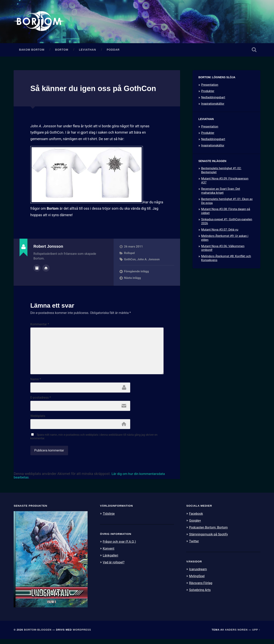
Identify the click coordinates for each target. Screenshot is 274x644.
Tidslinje (109, 518)
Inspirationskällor (213, 105)
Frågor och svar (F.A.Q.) (120, 546)
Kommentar (40, 325)
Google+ (195, 525)
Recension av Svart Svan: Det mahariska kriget (221, 192)
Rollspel (130, 254)
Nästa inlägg (133, 279)
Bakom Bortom (32, 51)
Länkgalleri (111, 560)
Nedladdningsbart (213, 98)
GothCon (130, 260)
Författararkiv (37, 269)
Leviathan (87, 51)
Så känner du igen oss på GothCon (97, 89)
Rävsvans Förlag (201, 587)
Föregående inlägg (137, 273)
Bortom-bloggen (38, 635)
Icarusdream (198, 573)
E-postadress (41, 402)
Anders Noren (236, 635)
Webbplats (38, 420)
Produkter (208, 92)
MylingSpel (197, 580)
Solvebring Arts (200, 594)
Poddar (113, 51)
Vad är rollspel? (114, 567)
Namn (36, 383)
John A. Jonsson (149, 260)
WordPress (82, 635)
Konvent (109, 553)
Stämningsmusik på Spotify (209, 539)
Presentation (210, 86)
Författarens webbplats (46, 269)
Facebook (196, 518)
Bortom (62, 51)
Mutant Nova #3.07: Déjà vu (220, 231)
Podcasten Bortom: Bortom (209, 532)
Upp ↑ (256, 635)
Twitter (194, 545)
